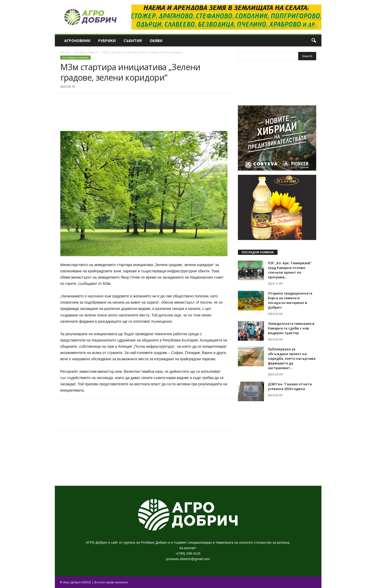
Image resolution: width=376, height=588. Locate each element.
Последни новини (86, 52)
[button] (314, 41)
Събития (133, 41)
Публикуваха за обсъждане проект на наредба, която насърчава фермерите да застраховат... (292, 358)
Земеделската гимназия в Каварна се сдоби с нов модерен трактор (291, 328)
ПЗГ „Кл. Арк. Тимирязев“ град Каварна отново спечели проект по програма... (290, 270)
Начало (65, 52)
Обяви (156, 41)
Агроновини (77, 41)
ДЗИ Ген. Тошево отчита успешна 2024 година (290, 386)
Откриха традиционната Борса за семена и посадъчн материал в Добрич (290, 300)
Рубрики (107, 41)
